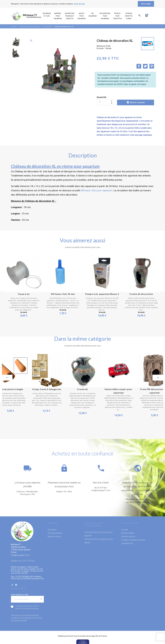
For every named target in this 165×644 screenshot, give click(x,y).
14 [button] (104, 433)
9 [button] (84, 433)
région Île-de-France (99, 636)
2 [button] (57, 433)
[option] (16, 42)
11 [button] (92, 433)
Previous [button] (7, 378)
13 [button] (100, 433)
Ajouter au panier (136, 102)
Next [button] (158, 378)
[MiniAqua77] (28, 16)
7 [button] (77, 433)
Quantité (102, 97)
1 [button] (53, 433)
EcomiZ (71, 636)
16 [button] (112, 433)
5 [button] (69, 433)
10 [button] (88, 433)
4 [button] (65, 433)
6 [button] (73, 433)
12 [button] (96, 433)
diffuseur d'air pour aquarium (97, 190)
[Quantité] (105, 102)
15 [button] (108, 433)
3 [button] (61, 433)
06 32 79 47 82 (79, 4)
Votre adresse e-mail (19, 594)
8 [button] (81, 433)
